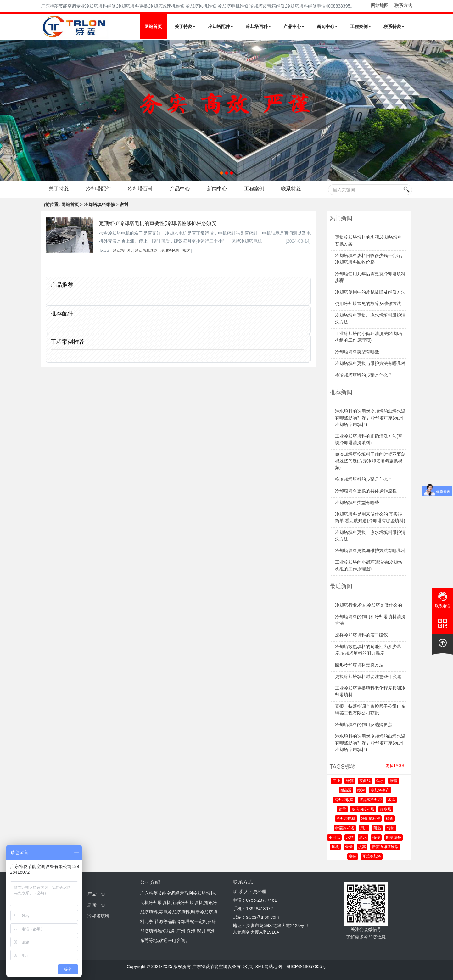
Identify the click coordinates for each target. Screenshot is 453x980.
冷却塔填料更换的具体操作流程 (366, 491)
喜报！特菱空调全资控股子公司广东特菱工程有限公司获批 (370, 710)
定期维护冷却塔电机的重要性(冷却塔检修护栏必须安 (158, 223)
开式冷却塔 (372, 856)
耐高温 (346, 790)
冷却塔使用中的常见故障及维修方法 (370, 292)
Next (6, 110)
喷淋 (361, 790)
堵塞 (394, 781)
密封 (186, 250)
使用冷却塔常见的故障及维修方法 (368, 304)
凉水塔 (386, 809)
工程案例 (361, 26)
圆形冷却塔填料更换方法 (359, 665)
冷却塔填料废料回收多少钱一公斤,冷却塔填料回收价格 (369, 259)
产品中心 (294, 26)
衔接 (376, 837)
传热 (391, 828)
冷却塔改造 (344, 800)
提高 (362, 847)
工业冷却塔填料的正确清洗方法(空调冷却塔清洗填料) (369, 439)
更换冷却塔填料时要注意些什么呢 (368, 676)
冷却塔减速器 (146, 250)
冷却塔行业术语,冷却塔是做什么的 (369, 605)
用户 (364, 828)
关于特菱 (185, 26)
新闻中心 (327, 26)
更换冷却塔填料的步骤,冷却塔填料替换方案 (369, 241)
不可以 (334, 837)
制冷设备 (394, 837)
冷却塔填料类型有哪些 (357, 352)
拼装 (353, 856)
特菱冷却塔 (345, 828)
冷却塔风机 (170, 250)
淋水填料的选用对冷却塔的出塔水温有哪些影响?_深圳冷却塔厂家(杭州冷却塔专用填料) (370, 418)
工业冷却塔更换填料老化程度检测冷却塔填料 (370, 691)
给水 (363, 837)
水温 (391, 800)
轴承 (342, 809)
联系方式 (403, 5)
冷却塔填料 (98, 916)
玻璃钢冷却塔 (363, 809)
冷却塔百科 (258, 26)
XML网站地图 (268, 966)
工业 (336, 781)
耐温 (377, 828)
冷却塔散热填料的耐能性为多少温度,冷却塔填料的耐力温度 (368, 650)
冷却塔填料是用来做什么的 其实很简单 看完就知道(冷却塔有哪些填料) (370, 517)
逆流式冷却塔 (371, 800)
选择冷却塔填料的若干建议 (361, 635)
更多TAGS (395, 766)
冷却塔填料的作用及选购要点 (364, 725)
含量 (349, 847)
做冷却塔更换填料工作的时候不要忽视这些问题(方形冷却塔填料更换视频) (370, 461)
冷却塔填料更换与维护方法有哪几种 (370, 363)
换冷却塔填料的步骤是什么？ (364, 375)
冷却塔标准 (371, 819)
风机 (335, 847)
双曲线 (365, 781)
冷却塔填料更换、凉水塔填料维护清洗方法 (370, 319)
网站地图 (380, 5)
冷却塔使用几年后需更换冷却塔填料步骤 (370, 277)
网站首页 (153, 26)
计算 (350, 781)
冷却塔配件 (221, 26)
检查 (389, 819)
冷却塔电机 (122, 250)
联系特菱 (394, 26)
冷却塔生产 (380, 790)
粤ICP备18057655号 (306, 966)
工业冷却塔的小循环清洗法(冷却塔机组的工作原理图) (369, 337)
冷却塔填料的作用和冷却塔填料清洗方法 (370, 620)
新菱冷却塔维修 (385, 847)
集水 (380, 781)
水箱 (350, 837)
